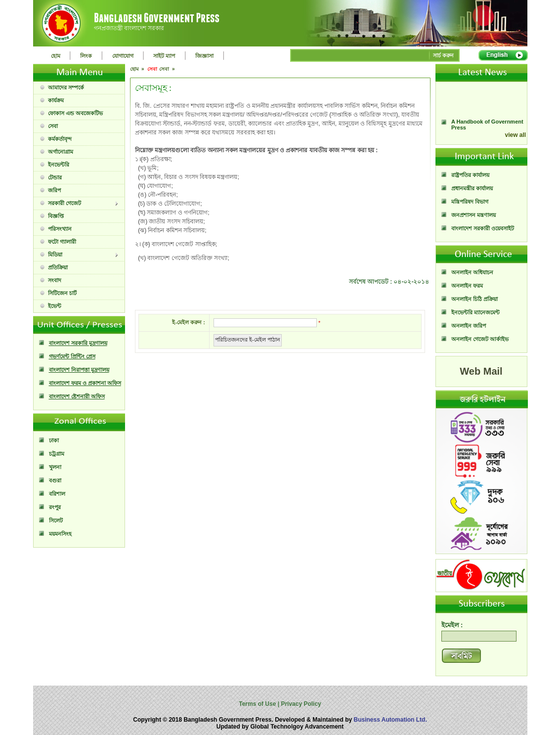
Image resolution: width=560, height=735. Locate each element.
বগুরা (55, 480)
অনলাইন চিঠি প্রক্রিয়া (474, 299)
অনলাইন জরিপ (469, 326)
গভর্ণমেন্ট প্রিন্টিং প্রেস (72, 356)
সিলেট (56, 520)
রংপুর (55, 507)
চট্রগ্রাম (57, 454)
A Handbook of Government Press (487, 129)
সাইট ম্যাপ (164, 56)
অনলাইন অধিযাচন (472, 272)
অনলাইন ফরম (467, 286)
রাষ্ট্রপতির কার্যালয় (470, 175)
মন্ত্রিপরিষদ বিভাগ (470, 202)
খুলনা (55, 467)
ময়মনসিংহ (60, 534)
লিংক (86, 56)
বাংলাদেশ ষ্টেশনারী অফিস (77, 396)
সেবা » (168, 69)
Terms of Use (258, 704)
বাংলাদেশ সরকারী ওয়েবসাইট (483, 228)
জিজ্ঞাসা (204, 56)
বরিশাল (57, 494)
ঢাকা (54, 440)
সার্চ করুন (443, 55)
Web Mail (481, 371)
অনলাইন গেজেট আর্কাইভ (480, 339)
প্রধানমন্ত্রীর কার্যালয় (472, 188)
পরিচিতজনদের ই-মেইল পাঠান (248, 340)
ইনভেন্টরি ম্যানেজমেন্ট (475, 312)
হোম (56, 56)
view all (516, 135)
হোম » (138, 69)
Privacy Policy (300, 704)
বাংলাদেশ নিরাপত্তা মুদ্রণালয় (79, 370)
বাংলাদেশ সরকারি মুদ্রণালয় (78, 343)
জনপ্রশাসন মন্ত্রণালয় (474, 215)
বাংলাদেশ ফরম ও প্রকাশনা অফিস (85, 383)
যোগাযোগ (123, 56)
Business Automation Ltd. (390, 720)
